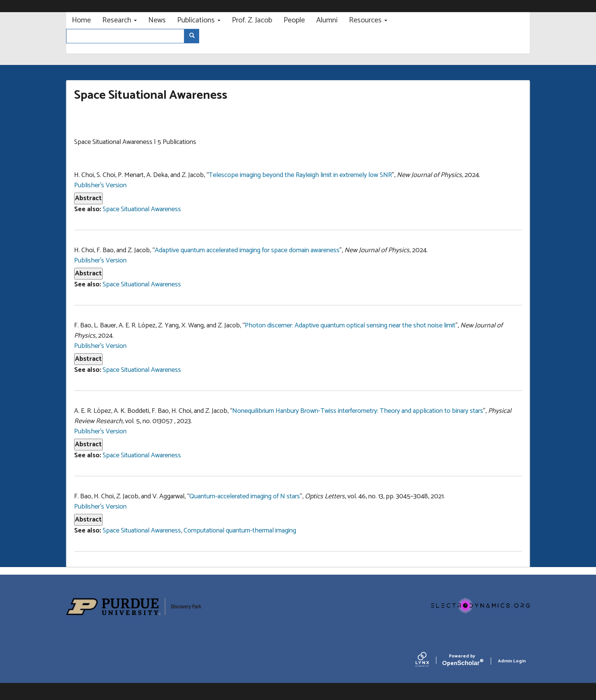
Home (81, 20)
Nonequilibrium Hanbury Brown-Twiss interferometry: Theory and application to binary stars (358, 411)
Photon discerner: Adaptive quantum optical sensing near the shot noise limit (350, 326)
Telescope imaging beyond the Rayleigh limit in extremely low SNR (300, 175)
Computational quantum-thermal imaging (240, 531)
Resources (368, 20)
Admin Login (512, 661)
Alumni (327, 20)
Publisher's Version (100, 185)
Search (194, 36)
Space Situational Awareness (142, 209)
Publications (199, 20)
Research (120, 20)
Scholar (462, 661)
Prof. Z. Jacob (252, 20)
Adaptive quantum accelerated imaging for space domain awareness (247, 250)
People (294, 20)
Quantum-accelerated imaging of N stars (245, 496)
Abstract (88, 198)
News (157, 20)
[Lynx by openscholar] (429, 661)
